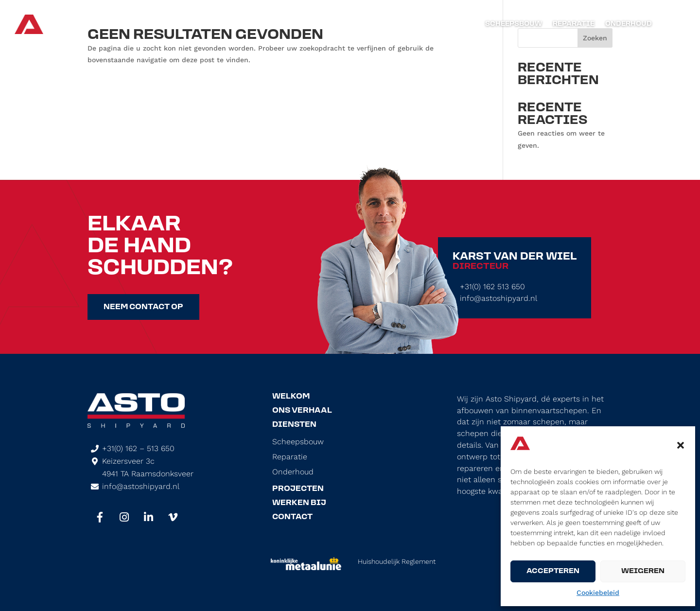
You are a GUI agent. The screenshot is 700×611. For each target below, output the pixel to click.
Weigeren (643, 571)
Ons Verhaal (302, 411)
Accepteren (553, 571)
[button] (681, 445)
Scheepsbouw (514, 24)
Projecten (298, 489)
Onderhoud (629, 24)
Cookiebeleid (598, 593)
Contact (292, 517)
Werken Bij (299, 503)
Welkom (291, 397)
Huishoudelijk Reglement (397, 561)
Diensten (294, 425)
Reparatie (574, 24)
